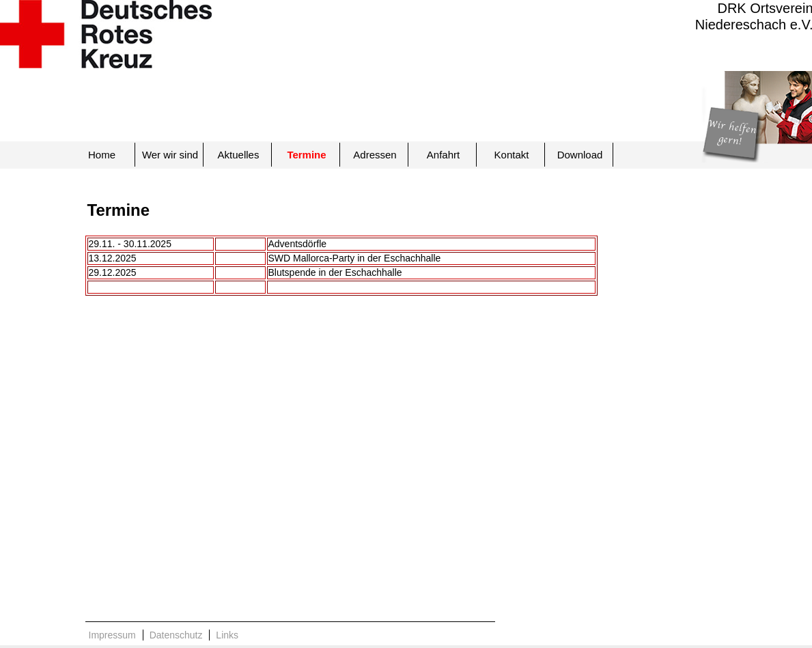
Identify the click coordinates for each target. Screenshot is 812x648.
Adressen (375, 155)
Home (102, 155)
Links (227, 635)
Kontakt (512, 155)
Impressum (112, 635)
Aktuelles (239, 155)
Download (580, 155)
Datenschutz (176, 635)
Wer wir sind (170, 155)
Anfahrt (443, 155)
